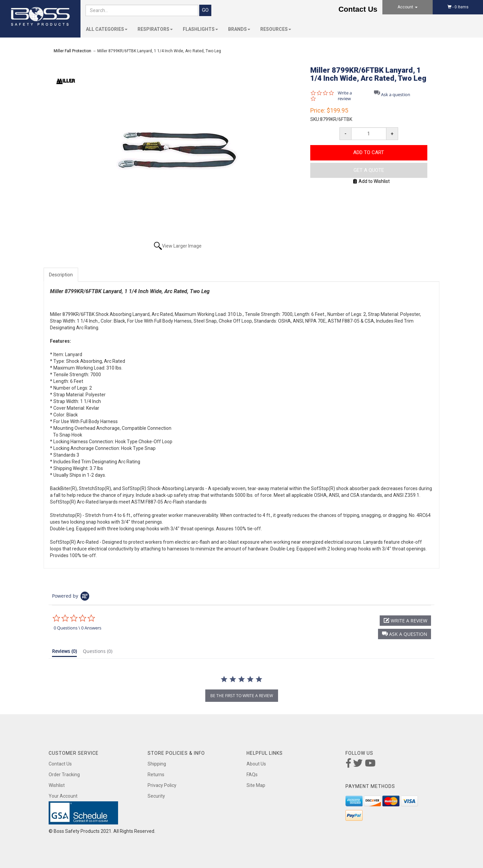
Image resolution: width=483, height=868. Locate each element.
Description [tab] (61, 275)
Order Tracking (64, 775)
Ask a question (396, 95)
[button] (405, 634)
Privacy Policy (162, 785)
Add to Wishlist (371, 181)
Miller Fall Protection (72, 51)
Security (156, 796)
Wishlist (57, 785)
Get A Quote (369, 170)
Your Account (63, 796)
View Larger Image (182, 246)
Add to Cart (369, 152)
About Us (256, 764)
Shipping (157, 764)
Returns (156, 775)
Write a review (345, 96)
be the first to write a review (242, 696)
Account (408, 7)
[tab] (64, 653)
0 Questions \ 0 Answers (77, 628)
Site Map (256, 785)
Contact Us (358, 9)
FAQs (252, 775)
